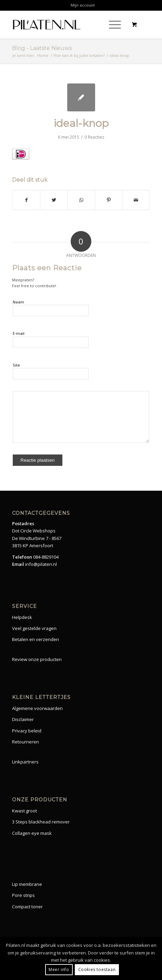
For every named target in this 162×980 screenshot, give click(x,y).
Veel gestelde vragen (34, 628)
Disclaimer (23, 719)
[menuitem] (83, 5)
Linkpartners (25, 762)
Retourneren (26, 742)
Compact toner (27, 907)
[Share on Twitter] (54, 200)
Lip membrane (27, 884)
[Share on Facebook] (26, 200)
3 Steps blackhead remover (41, 822)
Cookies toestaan (97, 969)
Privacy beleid (27, 731)
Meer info (59, 969)
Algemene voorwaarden (37, 708)
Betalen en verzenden (36, 639)
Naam (18, 302)
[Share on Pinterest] (109, 200)
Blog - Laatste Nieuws (42, 48)
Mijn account (83, 5)
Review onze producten (37, 659)
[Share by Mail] (136, 200)
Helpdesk (22, 617)
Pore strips (23, 895)
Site (16, 365)
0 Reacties (94, 137)
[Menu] (112, 24)
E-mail (19, 333)
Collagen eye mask (32, 833)
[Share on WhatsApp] (81, 200)
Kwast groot (24, 811)
